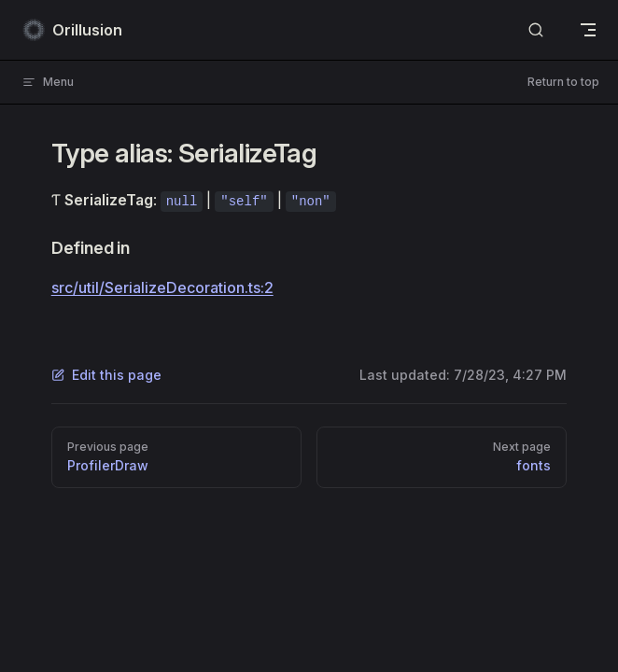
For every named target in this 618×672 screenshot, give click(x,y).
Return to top (563, 82)
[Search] (536, 30)
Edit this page (106, 375)
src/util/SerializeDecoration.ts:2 (162, 287)
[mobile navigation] (588, 30)
